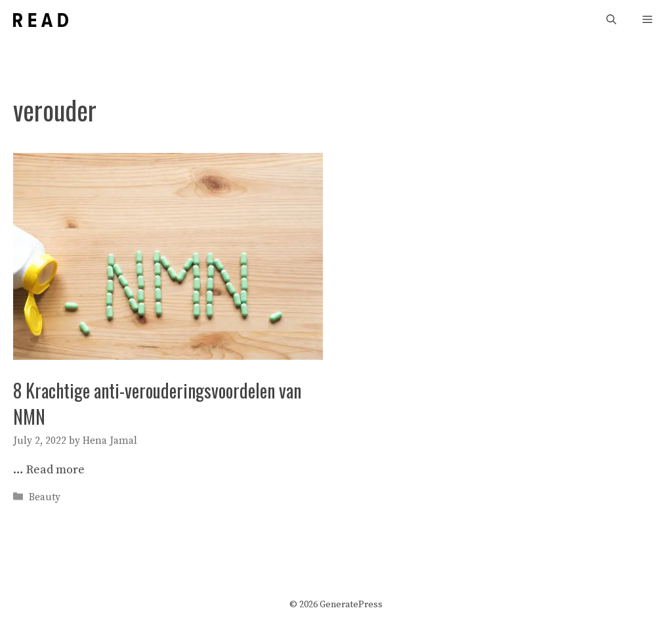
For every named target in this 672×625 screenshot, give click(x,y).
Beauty (45, 497)
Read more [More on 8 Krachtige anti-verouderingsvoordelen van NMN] (55, 470)
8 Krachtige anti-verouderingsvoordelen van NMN (157, 403)
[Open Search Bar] (611, 20)
